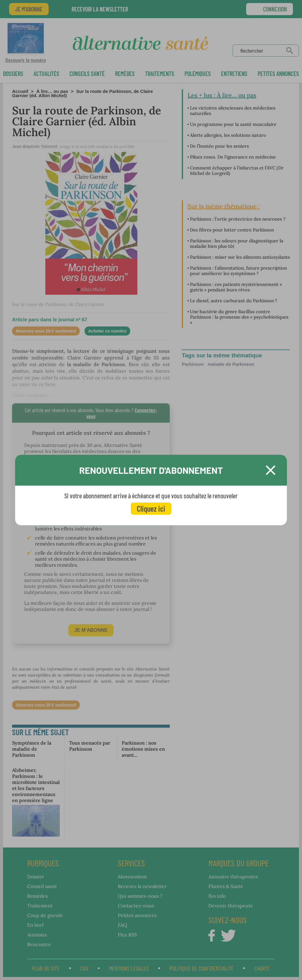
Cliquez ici (151, 508)
